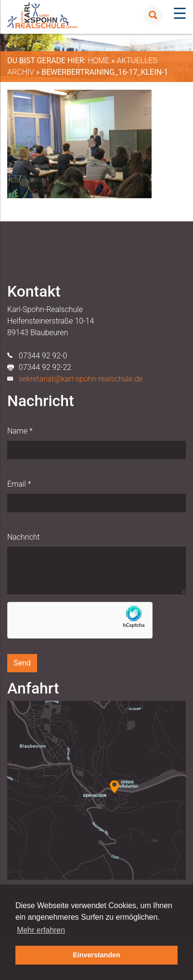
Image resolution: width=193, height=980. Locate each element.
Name (20, 431)
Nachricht (24, 537)
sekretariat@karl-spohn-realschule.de (81, 379)
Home (98, 61)
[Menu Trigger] (180, 13)
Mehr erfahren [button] (41, 930)
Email (19, 484)
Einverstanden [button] (96, 955)
